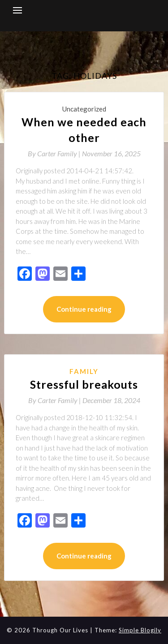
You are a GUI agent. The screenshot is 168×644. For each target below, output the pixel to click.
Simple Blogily (140, 630)
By (55, 153)
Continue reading (84, 309)
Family (84, 371)
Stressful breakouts (84, 384)
